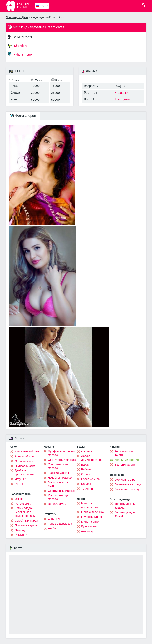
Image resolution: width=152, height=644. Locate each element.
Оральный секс (25, 461)
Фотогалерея (23, 116)
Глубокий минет (92, 517)
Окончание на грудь (128, 484)
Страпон (87, 474)
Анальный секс (25, 456)
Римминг (21, 535)
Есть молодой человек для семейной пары (25, 512)
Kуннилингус (90, 526)
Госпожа (87, 451)
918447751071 (23, 37)
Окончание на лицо (127, 489)
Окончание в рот (126, 480)
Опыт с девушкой (93, 512)
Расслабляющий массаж (59, 497)
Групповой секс (25, 466)
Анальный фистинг (127, 460)
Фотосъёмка (23, 504)
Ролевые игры (91, 479)
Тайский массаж (59, 473)
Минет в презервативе (90, 505)
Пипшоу (20, 530)
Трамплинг (88, 489)
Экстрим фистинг (126, 465)
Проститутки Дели (17, 17)
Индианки (121, 93)
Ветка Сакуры (57, 504)
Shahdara (18, 46)
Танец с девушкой (60, 524)
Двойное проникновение (25, 472)
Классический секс (27, 451)
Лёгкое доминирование (92, 458)
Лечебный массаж (60, 478)
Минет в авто (90, 522)
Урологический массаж (58, 466)
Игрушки (20, 479)
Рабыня (86, 469)
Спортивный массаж (62, 491)
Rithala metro (20, 54)
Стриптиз (54, 519)
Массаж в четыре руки (60, 484)
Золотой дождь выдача (125, 506)
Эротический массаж (62, 460)
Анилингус (88, 531)
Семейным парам (27, 521)
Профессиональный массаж (62, 453)
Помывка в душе (26, 525)
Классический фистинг (124, 453)
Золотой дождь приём (125, 514)
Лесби (52, 528)
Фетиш (19, 484)
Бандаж (86, 484)
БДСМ (85, 465)
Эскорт (19, 499)
